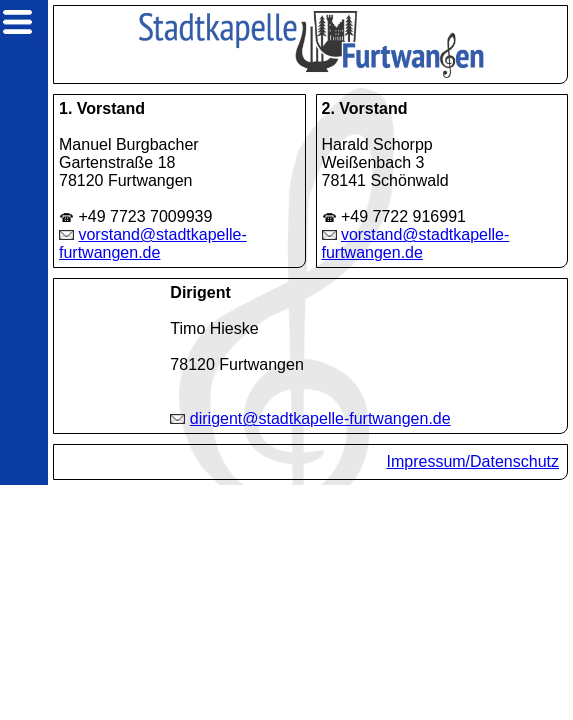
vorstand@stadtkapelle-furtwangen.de (153, 243)
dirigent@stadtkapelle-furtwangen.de (320, 418)
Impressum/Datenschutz (472, 461)
